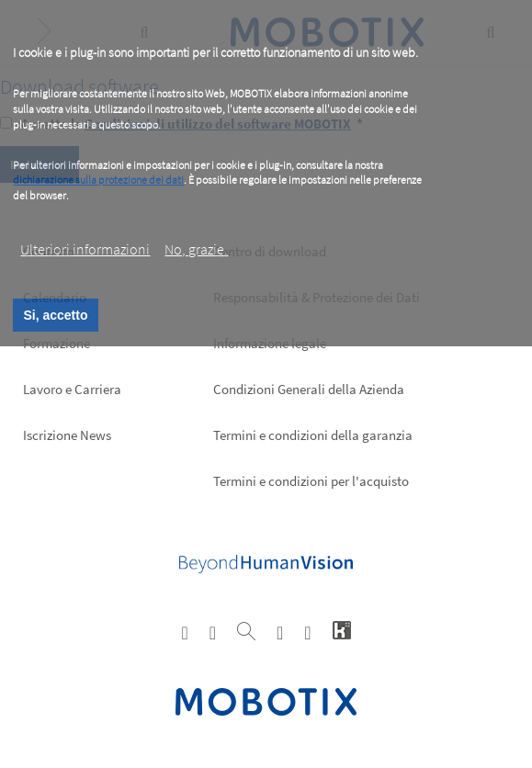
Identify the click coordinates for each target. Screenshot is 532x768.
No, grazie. (196, 249)
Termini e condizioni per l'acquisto (311, 481)
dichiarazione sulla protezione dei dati (98, 180)
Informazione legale (270, 343)
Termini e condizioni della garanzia (313, 435)
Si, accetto (55, 315)
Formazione (57, 343)
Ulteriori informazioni (85, 249)
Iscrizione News (67, 435)
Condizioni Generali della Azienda (309, 389)
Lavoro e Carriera (72, 389)
